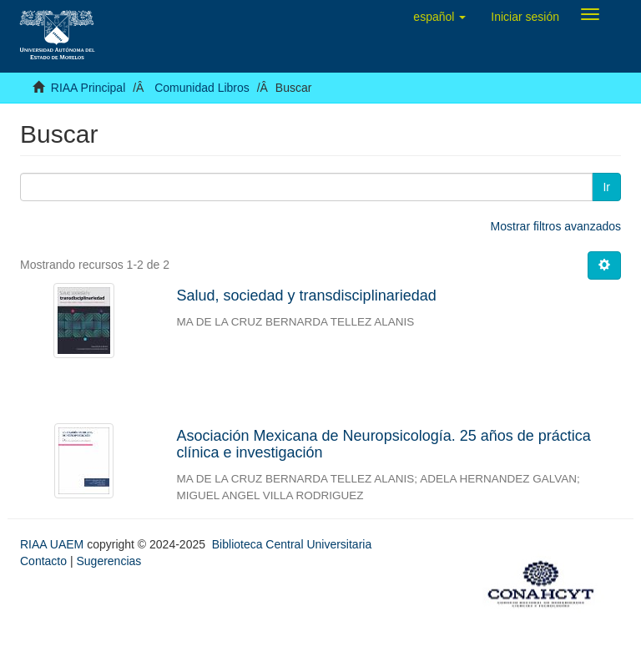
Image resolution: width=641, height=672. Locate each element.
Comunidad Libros (202, 88)
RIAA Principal (88, 88)
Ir (606, 187)
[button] (439, 17)
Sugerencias (109, 561)
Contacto (43, 561)
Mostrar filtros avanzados (556, 226)
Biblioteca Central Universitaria (292, 544)
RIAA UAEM (53, 544)
